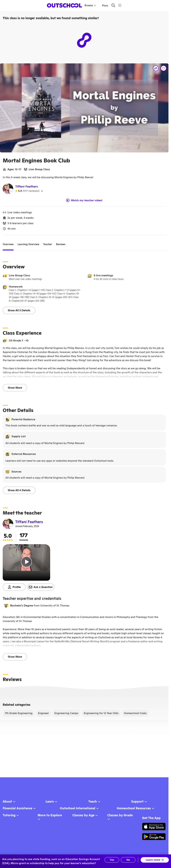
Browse (90, 5)
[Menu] (120, 5)
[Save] (164, 68)
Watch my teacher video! (84, 200)
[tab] (8, 244)
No (128, 860)
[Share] (156, 68)
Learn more (155, 860)
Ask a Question (41, 587)
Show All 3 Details (19, 310)
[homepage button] (64, 5)
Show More (15, 388)
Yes (112, 860)
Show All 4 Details (19, 490)
